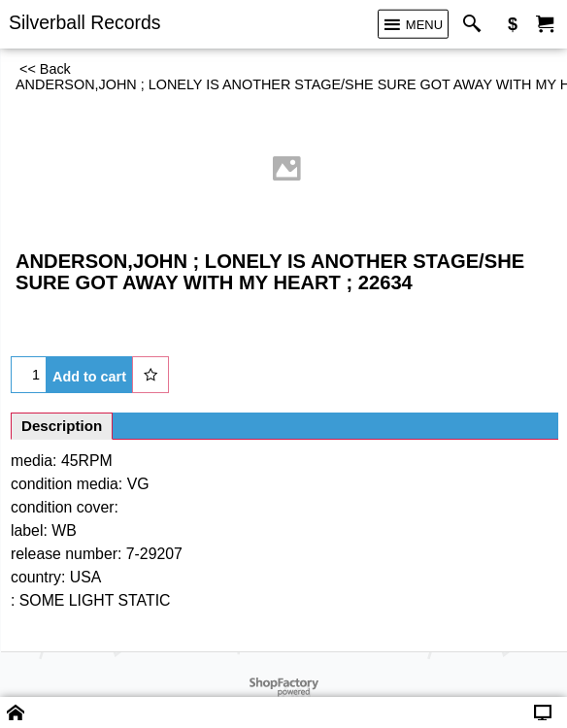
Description (62, 426)
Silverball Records (85, 22)
